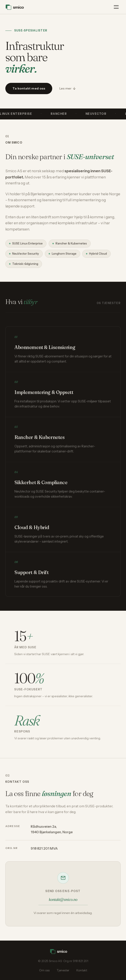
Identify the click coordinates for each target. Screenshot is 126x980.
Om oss (44, 970)
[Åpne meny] (116, 7)
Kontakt (82, 970)
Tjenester (63, 970)
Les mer (65, 88)
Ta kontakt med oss (29, 88)
